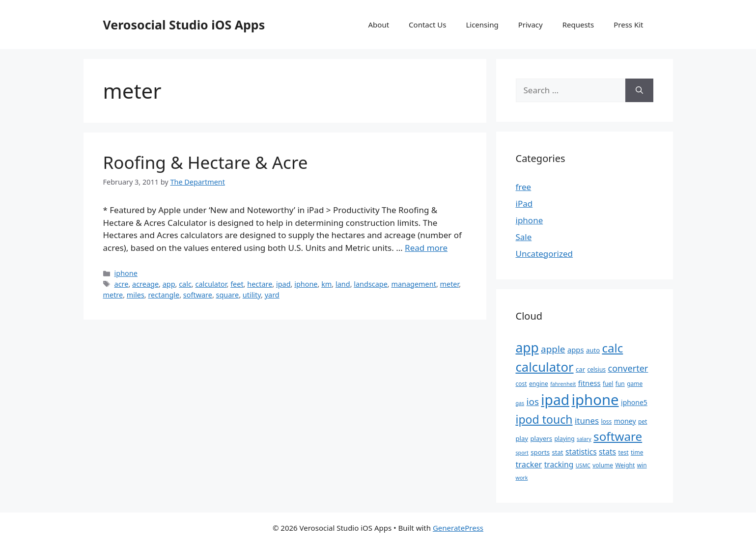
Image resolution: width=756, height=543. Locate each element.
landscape (371, 284)
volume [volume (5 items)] (603, 465)
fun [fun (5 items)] (620, 384)
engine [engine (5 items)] (539, 384)
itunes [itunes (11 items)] (587, 421)
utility (252, 295)
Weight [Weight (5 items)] (625, 465)
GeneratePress (458, 528)
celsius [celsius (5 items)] (596, 369)
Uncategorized (545, 254)
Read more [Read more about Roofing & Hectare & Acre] (426, 248)
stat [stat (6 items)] (557, 452)
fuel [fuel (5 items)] (608, 384)
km (326, 284)
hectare (260, 284)
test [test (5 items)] (623, 452)
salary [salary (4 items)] (584, 439)
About (379, 25)
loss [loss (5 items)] (606, 421)
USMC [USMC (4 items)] (583, 465)
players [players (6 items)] (541, 438)
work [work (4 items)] (522, 478)
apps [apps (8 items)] (576, 350)
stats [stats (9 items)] (607, 452)
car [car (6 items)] (580, 369)
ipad (283, 284)
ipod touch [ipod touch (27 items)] (544, 419)
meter (450, 284)
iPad (524, 204)
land (343, 284)
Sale (524, 237)
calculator (211, 284)
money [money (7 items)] (625, 421)
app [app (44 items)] (527, 348)
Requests (578, 25)
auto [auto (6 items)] (593, 350)
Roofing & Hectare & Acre (206, 162)
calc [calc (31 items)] (613, 348)
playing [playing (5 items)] (564, 439)
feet (237, 284)
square (228, 295)
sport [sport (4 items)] (522, 453)
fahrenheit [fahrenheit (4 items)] (563, 384)
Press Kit (628, 25)
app (169, 284)
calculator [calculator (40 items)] (545, 367)
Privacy (531, 25)
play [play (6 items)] (522, 438)
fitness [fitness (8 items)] (589, 383)
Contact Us (427, 25)
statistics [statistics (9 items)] (581, 452)
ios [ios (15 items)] (533, 402)
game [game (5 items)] (635, 384)
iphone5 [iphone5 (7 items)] (634, 402)
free (524, 187)
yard (272, 295)
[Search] (639, 90)
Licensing (482, 25)
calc (185, 284)
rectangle (164, 295)
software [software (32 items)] (618, 436)
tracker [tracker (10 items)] (529, 464)
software (198, 295)
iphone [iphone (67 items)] (595, 400)
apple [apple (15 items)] (553, 349)
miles (136, 295)
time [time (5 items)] (637, 452)
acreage (145, 284)
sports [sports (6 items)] (540, 452)
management (413, 284)
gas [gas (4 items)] (520, 403)
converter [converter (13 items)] (628, 368)
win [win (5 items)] (642, 465)
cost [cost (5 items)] (521, 384)
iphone (126, 273)
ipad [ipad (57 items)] (555, 400)
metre (113, 295)
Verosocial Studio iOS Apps (184, 25)
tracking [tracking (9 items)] (559, 464)
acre (122, 284)
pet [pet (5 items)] (643, 421)
